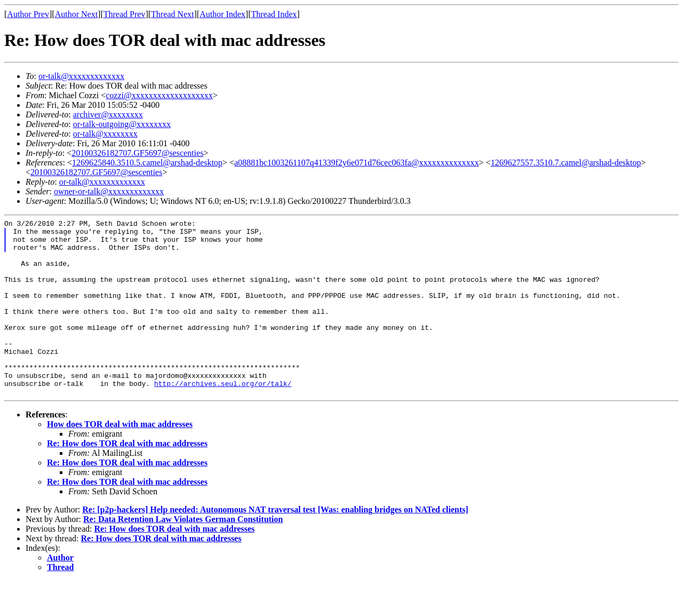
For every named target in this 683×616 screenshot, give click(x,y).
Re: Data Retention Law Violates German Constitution (183, 554)
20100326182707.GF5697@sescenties (137, 153)
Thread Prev (125, 14)
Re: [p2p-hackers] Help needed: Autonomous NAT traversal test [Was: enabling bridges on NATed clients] (275, 545)
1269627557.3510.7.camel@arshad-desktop (566, 163)
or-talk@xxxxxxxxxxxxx (81, 76)
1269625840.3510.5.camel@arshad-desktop (147, 163)
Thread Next (172, 14)
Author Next (76, 14)
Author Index (223, 14)
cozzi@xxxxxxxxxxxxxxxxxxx (159, 95)
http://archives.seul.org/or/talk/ (223, 417)
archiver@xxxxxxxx (108, 114)
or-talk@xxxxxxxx (105, 134)
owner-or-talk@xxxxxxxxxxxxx (109, 191)
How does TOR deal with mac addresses (120, 459)
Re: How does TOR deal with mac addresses (127, 479)
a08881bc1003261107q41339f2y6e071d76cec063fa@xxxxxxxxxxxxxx (357, 163)
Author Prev (28, 14)
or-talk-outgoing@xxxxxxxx (122, 124)
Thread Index (274, 14)
